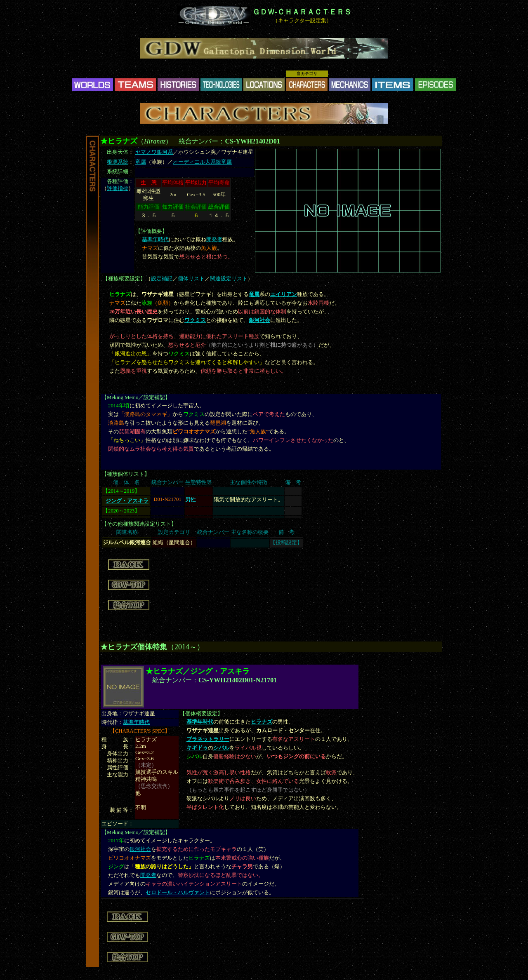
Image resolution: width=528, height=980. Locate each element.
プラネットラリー (208, 739)
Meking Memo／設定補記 (136, 397)
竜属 (141, 162)
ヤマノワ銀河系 (154, 152)
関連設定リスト (229, 279)
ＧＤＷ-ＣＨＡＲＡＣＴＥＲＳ (302, 12)
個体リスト (191, 279)
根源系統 (118, 162)
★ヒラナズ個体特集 (134, 647)
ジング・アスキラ (127, 501)
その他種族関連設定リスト (139, 524)
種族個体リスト (126, 474)
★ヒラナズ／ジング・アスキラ (198, 671)
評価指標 (118, 188)
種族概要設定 (124, 279)
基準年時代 (155, 240)
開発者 (214, 240)
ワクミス (195, 320)
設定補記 (162, 279)
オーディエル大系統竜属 (202, 162)
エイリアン (284, 294)
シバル (221, 748)
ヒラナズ (262, 722)
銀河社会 (259, 320)
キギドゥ (197, 748)
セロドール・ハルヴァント (178, 893)
